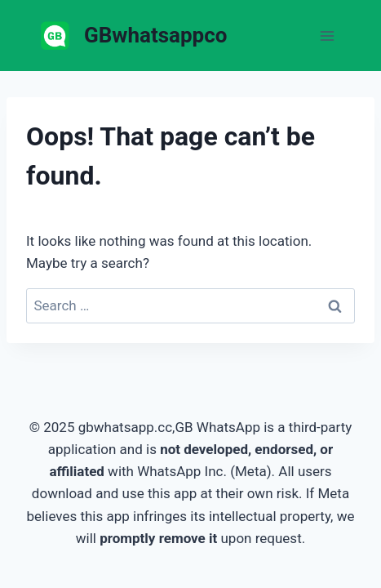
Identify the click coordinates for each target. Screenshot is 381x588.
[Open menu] (327, 36)
